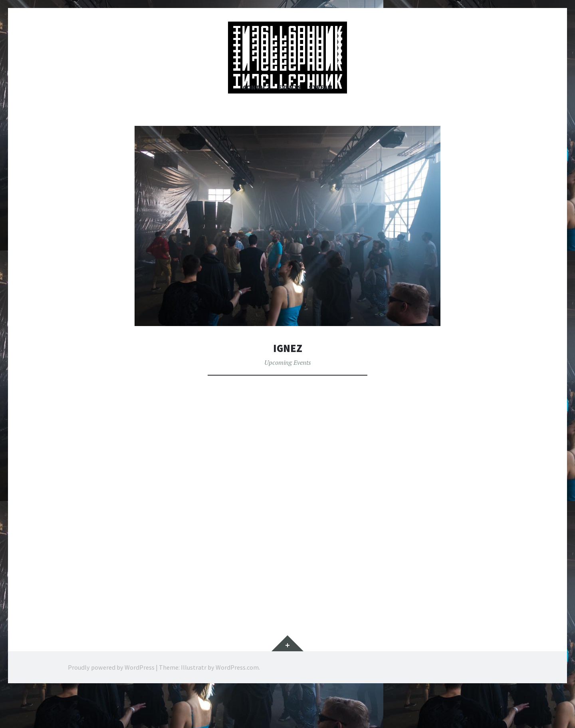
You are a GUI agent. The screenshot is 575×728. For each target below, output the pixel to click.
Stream (320, 124)
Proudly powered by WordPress (111, 704)
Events (290, 124)
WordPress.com (237, 704)
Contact (257, 124)
